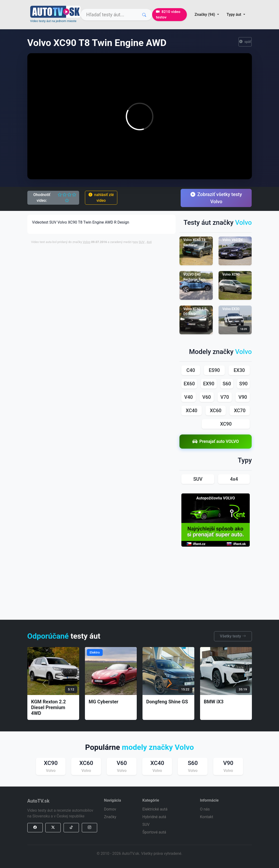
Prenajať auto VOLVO (216, 442)
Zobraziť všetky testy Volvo (216, 198)
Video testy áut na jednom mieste (53, 21)
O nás (205, 809)
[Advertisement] (148, 259)
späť (245, 42)
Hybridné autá (154, 817)
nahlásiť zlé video (101, 198)
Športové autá (154, 832)
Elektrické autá (155, 809)
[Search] (116, 15)
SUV (142, 242)
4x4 (149, 242)
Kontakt (206, 817)
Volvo (87, 242)
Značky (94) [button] (205, 14)
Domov (110, 809)
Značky (110, 817)
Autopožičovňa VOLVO (216, 498)
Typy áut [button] (234, 14)
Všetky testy (233, 636)
